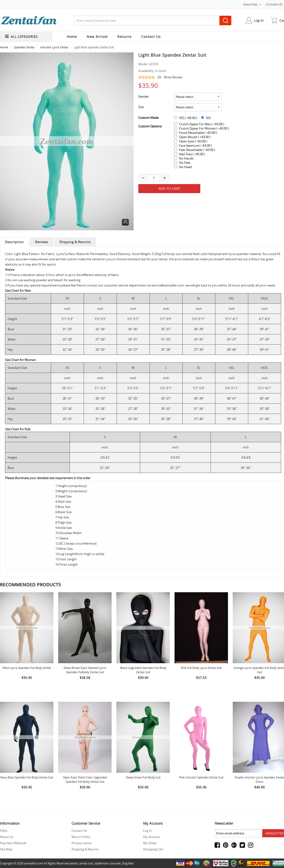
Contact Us (79, 831)
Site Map (6, 849)
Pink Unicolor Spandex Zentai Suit (201, 777)
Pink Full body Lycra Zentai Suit (201, 668)
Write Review (173, 77)
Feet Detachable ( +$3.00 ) (197, 150)
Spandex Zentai (24, 47)
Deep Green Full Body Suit (143, 777)
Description (14, 242)
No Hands (186, 158)
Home (72, 37)
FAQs (4, 831)
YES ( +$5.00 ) (188, 118)
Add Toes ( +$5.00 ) (192, 154)
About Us (7, 837)
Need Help (252, 4)
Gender (144, 96)
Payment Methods (13, 843)
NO (208, 118)
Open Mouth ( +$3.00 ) (195, 137)
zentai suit (86, 863)
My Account (152, 837)
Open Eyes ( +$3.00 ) (193, 141)
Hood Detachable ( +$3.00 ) (198, 133)
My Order (150, 843)
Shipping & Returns (75, 242)
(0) (159, 77)
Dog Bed (128, 863)
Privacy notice (81, 843)
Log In (259, 20)
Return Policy (81, 837)
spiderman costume (107, 863)
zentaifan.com (34, 863)
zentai (74, 863)
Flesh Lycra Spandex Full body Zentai (27, 668)
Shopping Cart (153, 849)
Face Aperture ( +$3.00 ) (196, 146)
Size (141, 107)
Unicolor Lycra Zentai (54, 47)
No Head (185, 167)
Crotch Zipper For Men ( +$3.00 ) (202, 124)
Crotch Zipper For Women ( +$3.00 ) (204, 128)
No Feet (185, 163)
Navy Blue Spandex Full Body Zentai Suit (27, 777)
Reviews (42, 242)
